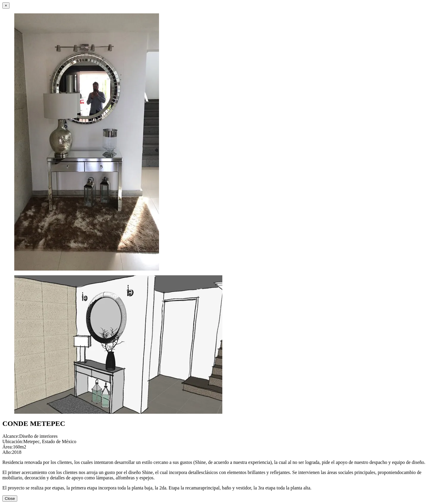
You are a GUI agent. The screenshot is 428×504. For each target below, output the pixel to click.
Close (10, 499)
